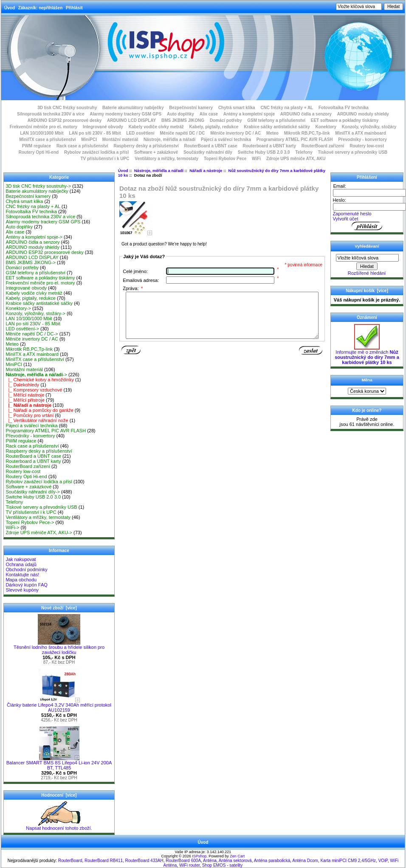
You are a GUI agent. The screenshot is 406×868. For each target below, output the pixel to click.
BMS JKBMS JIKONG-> (31, 262)
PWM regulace (37, 146)
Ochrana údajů (21, 564)
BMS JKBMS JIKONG (183, 120)
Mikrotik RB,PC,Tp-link (307, 133)
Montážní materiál (120, 139)
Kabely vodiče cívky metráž (156, 127)
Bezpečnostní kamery (191, 108)
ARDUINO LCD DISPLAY (131, 120)
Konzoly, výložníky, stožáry (369, 127)
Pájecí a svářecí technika (226, 139)
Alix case (209, 114)
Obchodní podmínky (26, 569)
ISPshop (199, 856)
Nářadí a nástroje (206, 170)
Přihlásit (74, 8)
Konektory (326, 127)
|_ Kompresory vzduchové (34, 390)
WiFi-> (12, 527)
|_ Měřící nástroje (25, 395)
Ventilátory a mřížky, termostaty (166, 159)
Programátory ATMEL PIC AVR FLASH (295, 139)
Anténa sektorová (235, 861)
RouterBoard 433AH (144, 861)
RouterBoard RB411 (104, 861)
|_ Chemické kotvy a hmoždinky (40, 380)
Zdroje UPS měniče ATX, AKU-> (39, 533)
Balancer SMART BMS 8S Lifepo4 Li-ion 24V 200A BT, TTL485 (59, 763)
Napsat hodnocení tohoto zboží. (59, 826)
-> (36, 375)
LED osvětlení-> (22, 329)
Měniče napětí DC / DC (182, 133)
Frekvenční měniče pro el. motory (44, 127)
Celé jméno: (135, 271)
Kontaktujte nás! (22, 575)
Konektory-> (18, 308)
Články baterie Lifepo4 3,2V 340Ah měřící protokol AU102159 (59, 705)
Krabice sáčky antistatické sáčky (277, 127)
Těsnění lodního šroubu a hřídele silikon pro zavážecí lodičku (59, 648)
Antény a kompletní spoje (249, 114)
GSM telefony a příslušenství (276, 120)
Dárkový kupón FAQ (26, 585)
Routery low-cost (367, 146)
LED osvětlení (140, 133)
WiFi (256, 159)
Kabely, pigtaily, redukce (214, 127)
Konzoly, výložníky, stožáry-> (35, 313)
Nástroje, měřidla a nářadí (159, 170)
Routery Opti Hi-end (39, 152)
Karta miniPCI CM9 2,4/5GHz (348, 861)
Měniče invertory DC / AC (235, 133)
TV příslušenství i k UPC (105, 159)
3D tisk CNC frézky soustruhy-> (38, 186)
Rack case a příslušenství (82, 146)
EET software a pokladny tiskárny (345, 120)
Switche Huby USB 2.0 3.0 (264, 152)
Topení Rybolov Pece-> (30, 522)
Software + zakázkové (156, 152)
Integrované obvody (103, 127)
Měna (367, 380)
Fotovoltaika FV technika (344, 108)
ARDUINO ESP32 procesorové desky (65, 120)
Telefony (304, 152)
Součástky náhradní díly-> (33, 492)
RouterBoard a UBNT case (211, 146)
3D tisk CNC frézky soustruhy (67, 108)
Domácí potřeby (226, 120)
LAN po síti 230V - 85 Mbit (95, 133)
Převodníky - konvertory (362, 139)
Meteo (272, 133)
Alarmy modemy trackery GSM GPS (125, 114)
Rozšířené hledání (367, 273)
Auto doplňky (180, 114)
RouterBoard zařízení (323, 146)
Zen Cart (237, 856)
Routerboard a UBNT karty (269, 146)
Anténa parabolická (272, 861)
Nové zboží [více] (59, 608)
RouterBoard (70, 861)
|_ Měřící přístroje (25, 400)
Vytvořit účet (345, 219)
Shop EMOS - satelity (223, 865)
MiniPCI (89, 139)
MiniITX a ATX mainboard (360, 133)
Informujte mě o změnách (367, 355)
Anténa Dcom (305, 861)
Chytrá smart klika (237, 108)
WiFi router (189, 865)
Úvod (10, 8)
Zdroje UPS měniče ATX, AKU (296, 159)
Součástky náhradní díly (208, 152)
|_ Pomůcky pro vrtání (30, 415)
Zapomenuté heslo (352, 214)
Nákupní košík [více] (367, 291)
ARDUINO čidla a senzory (306, 114)
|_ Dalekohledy (22, 385)
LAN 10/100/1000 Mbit (42, 133)
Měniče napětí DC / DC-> (32, 334)
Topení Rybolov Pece (225, 159)
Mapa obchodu (21, 580)
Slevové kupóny (22, 590)
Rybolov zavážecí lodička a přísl (96, 152)
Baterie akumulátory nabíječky (133, 108)
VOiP (383, 861)
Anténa (210, 861)
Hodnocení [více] (59, 795)
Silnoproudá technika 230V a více (51, 114)
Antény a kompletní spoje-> (34, 237)
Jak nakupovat (21, 559)
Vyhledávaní (367, 246)
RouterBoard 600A (183, 861)
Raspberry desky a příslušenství (146, 146)
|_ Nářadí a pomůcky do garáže (39, 410)
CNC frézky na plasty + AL (287, 108)
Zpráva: (133, 288)
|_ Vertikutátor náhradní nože (37, 420)
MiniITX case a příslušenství (47, 139)
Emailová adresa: (141, 280)
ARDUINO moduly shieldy (363, 114)
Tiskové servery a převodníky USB (353, 152)
